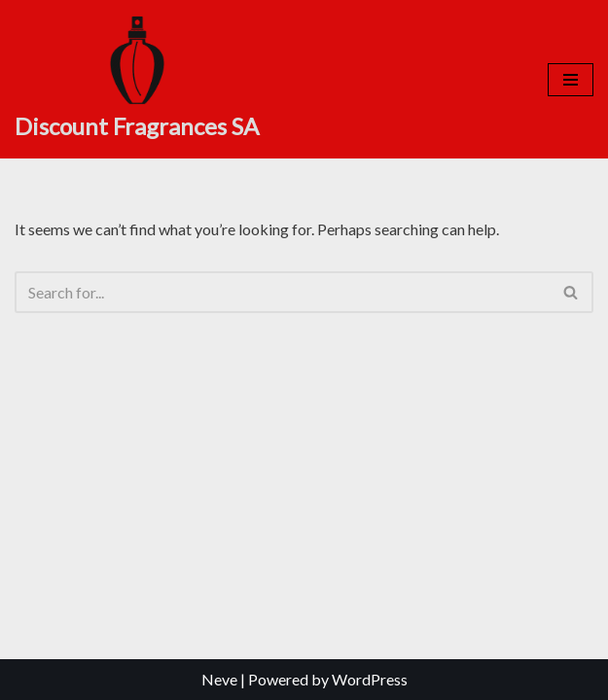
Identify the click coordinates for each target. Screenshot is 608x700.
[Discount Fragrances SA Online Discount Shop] (137, 79)
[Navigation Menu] (571, 80)
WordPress (370, 679)
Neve (219, 679)
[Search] (282, 292)
